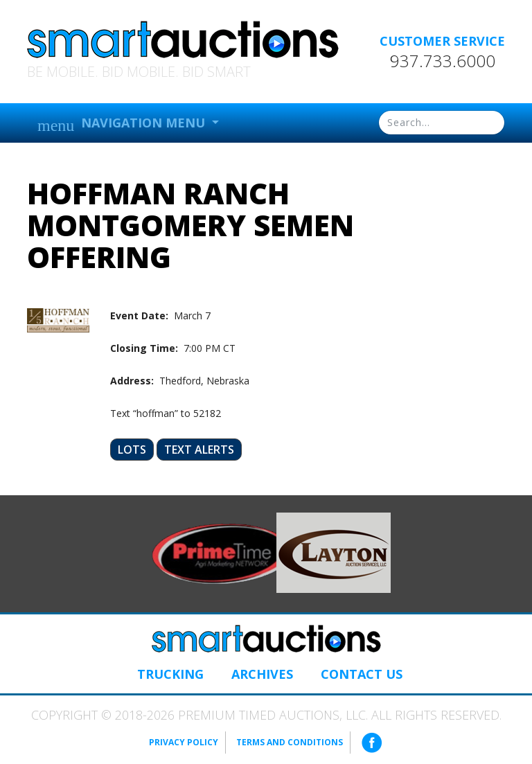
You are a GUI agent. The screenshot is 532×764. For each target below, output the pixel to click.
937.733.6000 (443, 61)
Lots (132, 450)
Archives (262, 674)
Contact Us (362, 674)
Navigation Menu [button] (123, 124)
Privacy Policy (184, 742)
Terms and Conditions (290, 742)
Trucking (170, 674)
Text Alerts (199, 450)
